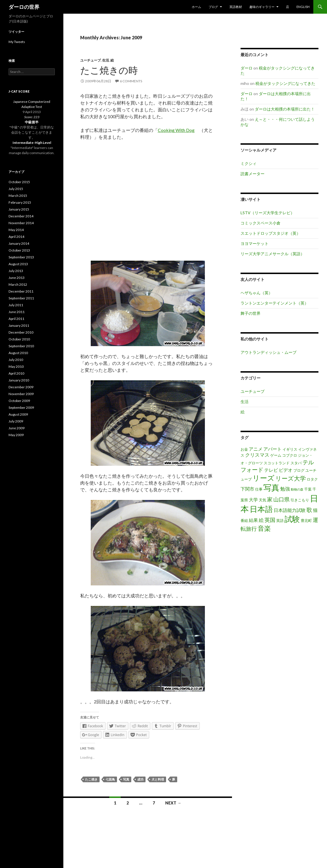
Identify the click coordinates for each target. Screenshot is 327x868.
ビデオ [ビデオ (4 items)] (286, 470)
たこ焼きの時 (109, 70)
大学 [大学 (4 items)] (253, 500)
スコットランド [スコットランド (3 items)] (277, 463)
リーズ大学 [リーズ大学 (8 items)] (291, 478)
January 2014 (19, 243)
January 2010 (19, 380)
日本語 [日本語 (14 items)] (261, 509)
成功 (140, 779)
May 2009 (16, 435)
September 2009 (21, 408)
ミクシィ (249, 163)
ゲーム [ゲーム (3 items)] (276, 455)
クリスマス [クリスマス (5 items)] (257, 455)
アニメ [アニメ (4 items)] (256, 449)
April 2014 (16, 237)
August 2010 (18, 353)
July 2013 (16, 271)
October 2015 (19, 182)
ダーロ (247, 68)
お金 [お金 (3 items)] (244, 449)
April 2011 (16, 319)
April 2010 (16, 373)
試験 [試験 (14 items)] (292, 519)
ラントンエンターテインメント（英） (274, 303)
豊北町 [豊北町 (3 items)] (306, 520)
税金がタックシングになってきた (285, 83)
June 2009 (17, 428)
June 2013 (17, 278)
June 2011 (17, 312)
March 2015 (18, 196)
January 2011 (19, 325)
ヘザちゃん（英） (257, 293)
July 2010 (16, 360)
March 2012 (18, 284)
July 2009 (16, 421)
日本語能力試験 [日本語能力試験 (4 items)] (290, 510)
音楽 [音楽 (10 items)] (264, 528)
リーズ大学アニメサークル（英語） (272, 254)
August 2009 (18, 414)
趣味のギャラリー (262, 7)
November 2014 (21, 223)
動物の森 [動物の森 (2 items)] (297, 489)
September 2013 (21, 257)
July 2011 (16, 305)
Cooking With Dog (176, 130)
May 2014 (16, 230)
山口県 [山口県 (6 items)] (281, 499)
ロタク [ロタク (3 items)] (312, 479)
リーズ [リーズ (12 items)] (264, 478)
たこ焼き (91, 779)
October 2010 (19, 339)
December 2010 (21, 332)
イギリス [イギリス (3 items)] (290, 449)
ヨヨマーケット (255, 243)
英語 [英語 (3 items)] (280, 520)
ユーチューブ (90, 60)
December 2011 (21, 291)
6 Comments (131, 81)
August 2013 (18, 264)
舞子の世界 (251, 313)
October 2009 (19, 401)
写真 (126, 779)
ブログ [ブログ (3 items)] (299, 470)
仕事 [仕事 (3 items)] (259, 489)
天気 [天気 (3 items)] (263, 500)
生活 (106, 60)
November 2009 (21, 394)
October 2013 (19, 250)
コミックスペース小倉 (261, 223)
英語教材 (236, 7)
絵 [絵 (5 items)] (261, 520)
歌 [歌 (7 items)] (309, 510)
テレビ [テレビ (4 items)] (271, 470)
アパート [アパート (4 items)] (272, 449)
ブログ (213, 7)
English (303, 7)
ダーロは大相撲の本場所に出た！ (285, 109)
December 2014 (21, 216)
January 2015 (19, 209)
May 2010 (16, 366)
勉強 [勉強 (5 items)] (285, 489)
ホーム (196, 7)
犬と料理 (158, 779)
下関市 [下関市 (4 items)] (247, 489)
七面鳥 (110, 779)
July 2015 (16, 189)
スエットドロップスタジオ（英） (271, 233)
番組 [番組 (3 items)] (244, 520)
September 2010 (21, 346)
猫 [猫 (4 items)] (315, 510)
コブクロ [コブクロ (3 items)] (290, 455)
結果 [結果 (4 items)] (253, 520)
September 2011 (21, 298)
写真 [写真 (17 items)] (271, 487)
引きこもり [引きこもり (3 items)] (300, 500)
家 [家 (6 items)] (270, 499)
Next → (173, 803)
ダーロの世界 (24, 7)
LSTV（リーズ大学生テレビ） (268, 213)
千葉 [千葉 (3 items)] (308, 489)
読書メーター (253, 174)
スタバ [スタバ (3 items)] (296, 463)
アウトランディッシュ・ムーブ (269, 352)
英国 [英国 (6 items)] (270, 520)
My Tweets (17, 42)
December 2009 (21, 387)
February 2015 (20, 202)
